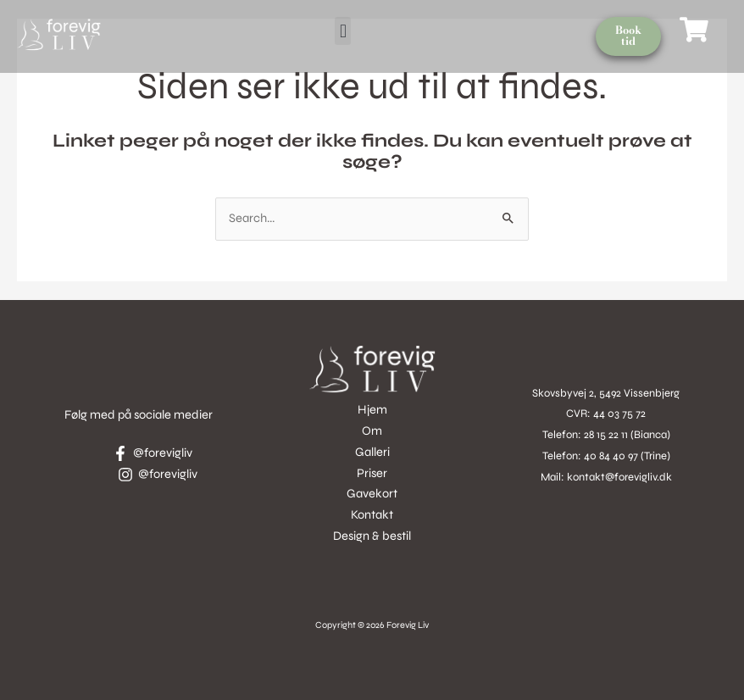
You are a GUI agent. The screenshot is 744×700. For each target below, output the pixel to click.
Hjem (372, 410)
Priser (372, 473)
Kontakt (372, 515)
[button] (343, 31)
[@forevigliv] (153, 453)
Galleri (372, 452)
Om (372, 431)
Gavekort (372, 494)
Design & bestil (372, 536)
